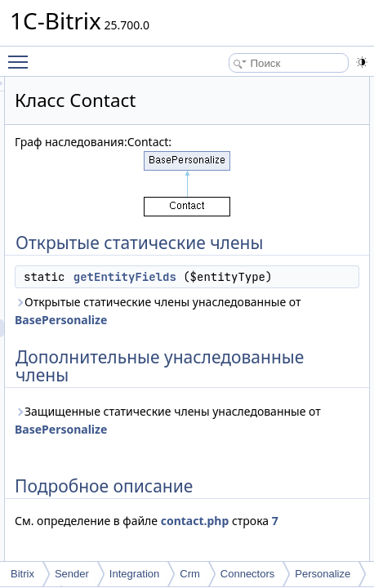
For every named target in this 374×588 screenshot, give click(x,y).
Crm (190, 574)
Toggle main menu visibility (22, 55)
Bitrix (22, 574)
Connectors (247, 574)
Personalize (323, 574)
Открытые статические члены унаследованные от (262, 356)
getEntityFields (285, 295)
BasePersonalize (221, 374)
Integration (134, 574)
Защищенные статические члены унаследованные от (253, 501)
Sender (72, 574)
